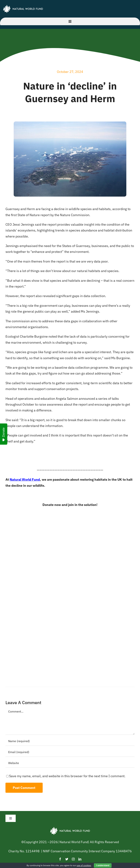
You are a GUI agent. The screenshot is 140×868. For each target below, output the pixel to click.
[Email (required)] (70, 752)
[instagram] (73, 859)
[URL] (70, 763)
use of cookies (84, 865)
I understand (103, 865)
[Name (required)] (70, 741)
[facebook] (60, 859)
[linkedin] (80, 859)
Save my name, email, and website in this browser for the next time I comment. (67, 776)
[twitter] (67, 859)
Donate (4, 434)
